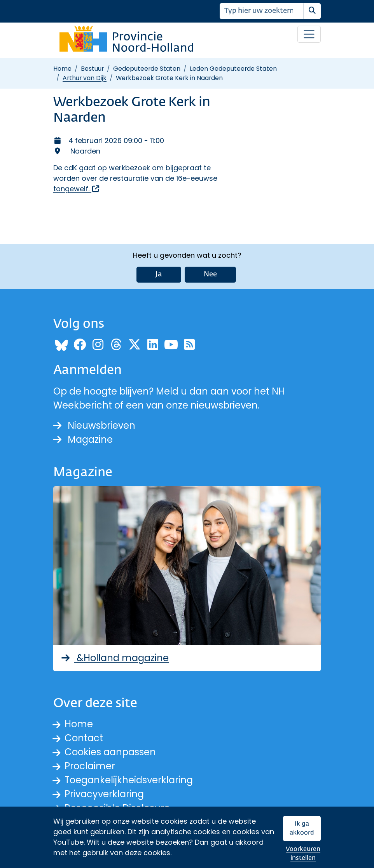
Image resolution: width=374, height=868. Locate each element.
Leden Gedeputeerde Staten (233, 69)
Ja (159, 274)
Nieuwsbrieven (94, 425)
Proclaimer (90, 766)
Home (62, 69)
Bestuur (92, 69)
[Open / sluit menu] (309, 34)
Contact (84, 738)
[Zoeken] (262, 11)
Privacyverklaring (104, 794)
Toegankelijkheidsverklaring (129, 780)
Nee (210, 274)
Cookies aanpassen (110, 752)
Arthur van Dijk (85, 78)
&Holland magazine (114, 658)
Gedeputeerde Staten (147, 69)
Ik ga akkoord (302, 829)
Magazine (83, 439)
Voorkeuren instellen (303, 854)
